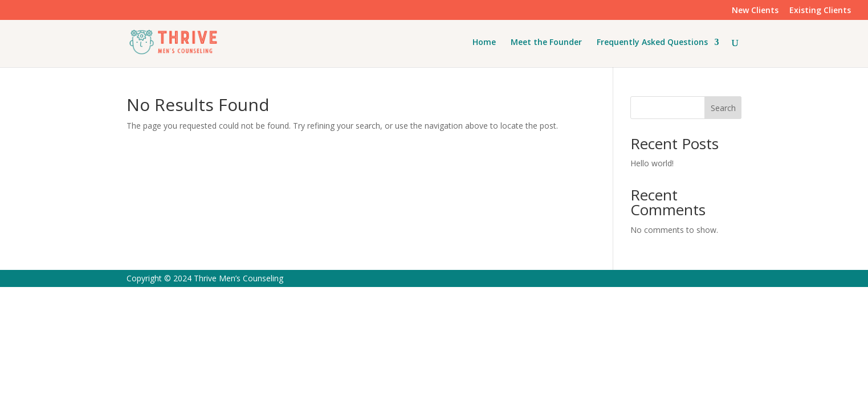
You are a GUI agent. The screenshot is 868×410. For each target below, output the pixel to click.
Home (484, 43)
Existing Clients (820, 11)
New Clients (755, 11)
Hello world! (652, 163)
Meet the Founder (546, 43)
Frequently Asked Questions (652, 43)
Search (723, 108)
